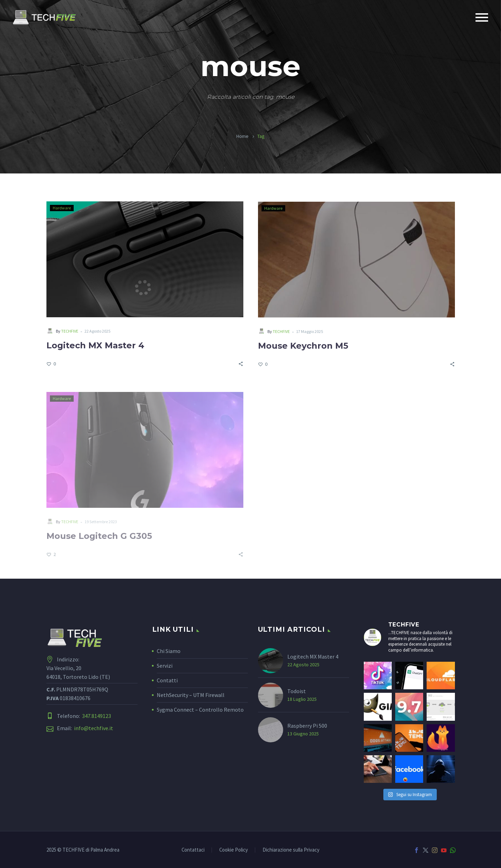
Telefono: (84, 716)
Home (242, 136)
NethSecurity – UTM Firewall (191, 695)
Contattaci (193, 850)
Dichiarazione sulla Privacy (291, 850)
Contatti (167, 680)
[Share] (241, 364)
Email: (85, 728)
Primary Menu (482, 17)
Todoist (297, 691)
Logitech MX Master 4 (95, 346)
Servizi (165, 666)
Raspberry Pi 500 (307, 726)
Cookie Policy (234, 850)
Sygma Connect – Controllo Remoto (200, 710)
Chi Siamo (169, 651)
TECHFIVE (70, 332)
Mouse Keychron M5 (303, 348)
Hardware (62, 209)
